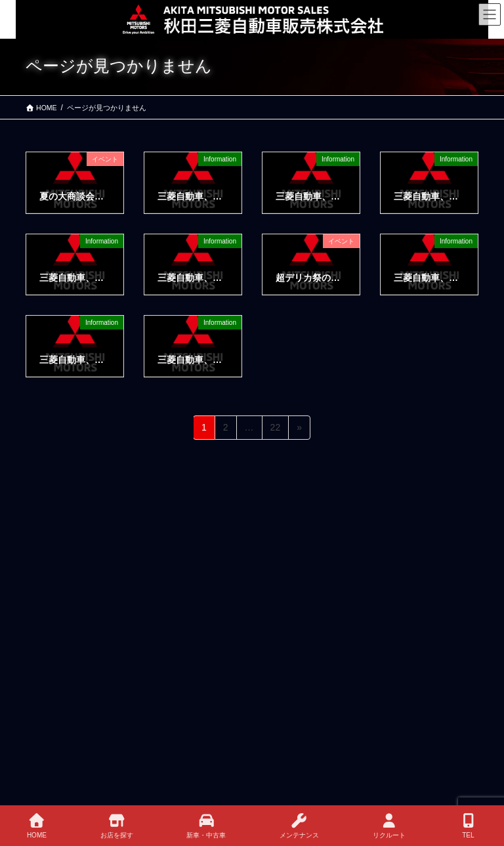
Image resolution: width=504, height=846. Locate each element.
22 (275, 430)
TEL (469, 826)
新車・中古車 (206, 826)
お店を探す (117, 826)
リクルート (389, 826)
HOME (37, 826)
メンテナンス (299, 826)
